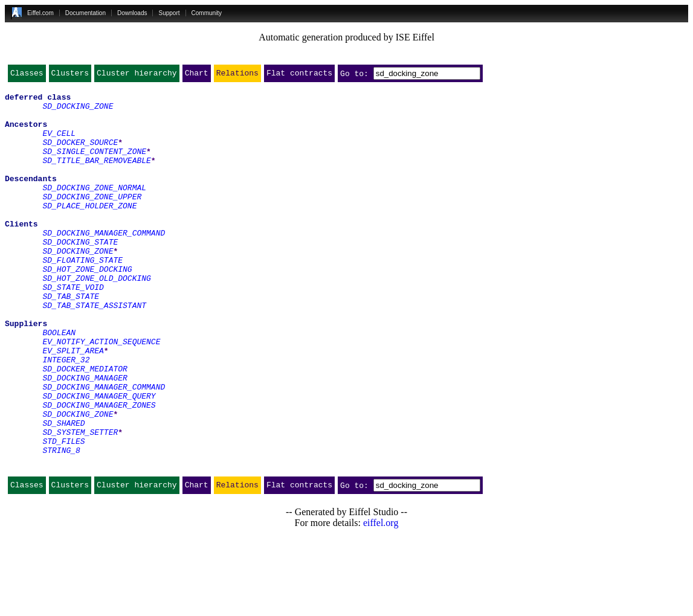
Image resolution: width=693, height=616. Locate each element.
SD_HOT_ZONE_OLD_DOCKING (96, 318)
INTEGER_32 (66, 415)
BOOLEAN (59, 383)
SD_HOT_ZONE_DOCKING (87, 307)
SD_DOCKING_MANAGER (85, 437)
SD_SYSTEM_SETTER (80, 502)
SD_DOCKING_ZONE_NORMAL (94, 209)
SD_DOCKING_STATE (80, 274)
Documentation (85, 13)
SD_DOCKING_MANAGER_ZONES (99, 470)
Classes (27, 75)
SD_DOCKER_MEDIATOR (85, 426)
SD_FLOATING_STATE (82, 296)
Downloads (132, 13)
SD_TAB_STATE (71, 339)
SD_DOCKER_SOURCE (80, 155)
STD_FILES (63, 513)
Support (169, 13)
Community (207, 13)
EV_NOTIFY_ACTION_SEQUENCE (101, 394)
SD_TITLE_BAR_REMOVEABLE (96, 176)
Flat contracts (299, 75)
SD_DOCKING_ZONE (78, 111)
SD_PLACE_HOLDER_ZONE (89, 231)
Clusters (70, 75)
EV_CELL (59, 144)
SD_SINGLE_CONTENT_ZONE (94, 165)
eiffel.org (381, 601)
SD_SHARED (63, 492)
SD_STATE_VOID (73, 329)
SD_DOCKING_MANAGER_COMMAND (104, 263)
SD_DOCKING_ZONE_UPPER (92, 220)
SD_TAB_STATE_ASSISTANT (94, 350)
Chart (197, 75)
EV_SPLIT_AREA (73, 405)
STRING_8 (61, 524)
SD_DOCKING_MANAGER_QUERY (99, 459)
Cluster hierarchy (137, 75)
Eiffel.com (40, 13)
